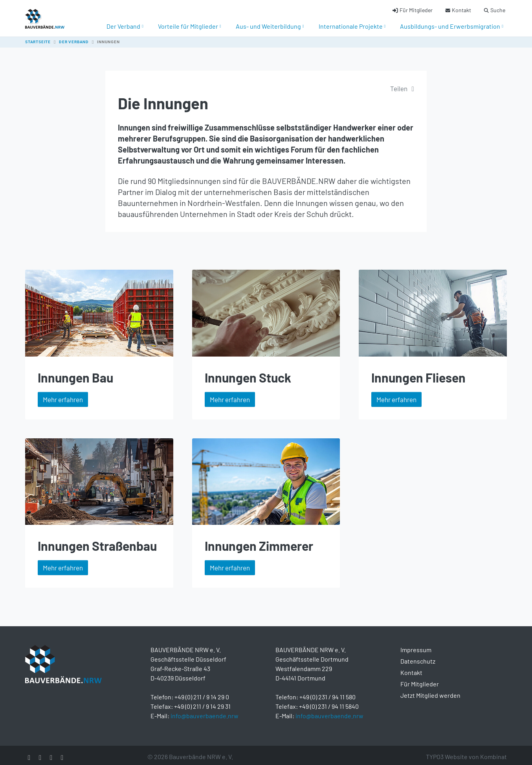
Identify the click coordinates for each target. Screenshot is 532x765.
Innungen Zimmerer (259, 541)
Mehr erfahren (63, 395)
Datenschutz (418, 656)
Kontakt (411, 668)
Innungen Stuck (248, 373)
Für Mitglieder (420, 679)
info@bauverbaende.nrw (205, 711)
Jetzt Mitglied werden (430, 691)
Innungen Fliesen (418, 373)
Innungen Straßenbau (97, 541)
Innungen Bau (75, 373)
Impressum (416, 645)
